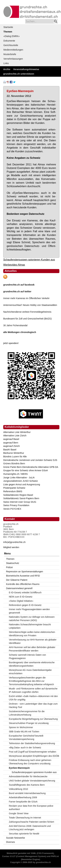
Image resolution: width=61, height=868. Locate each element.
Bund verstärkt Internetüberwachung (27, 793)
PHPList (55, 856)
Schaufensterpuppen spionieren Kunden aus (29, 260)
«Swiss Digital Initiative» (21, 601)
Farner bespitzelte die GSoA (23, 802)
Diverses (10, 842)
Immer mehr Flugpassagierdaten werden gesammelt (29, 611)
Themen (8, 32)
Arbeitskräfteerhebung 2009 (23, 797)
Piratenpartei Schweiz (14, 488)
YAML (33, 853)
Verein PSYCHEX (12, 509)
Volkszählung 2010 (19, 789)
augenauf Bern (11, 443)
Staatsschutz (13, 563)
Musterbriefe (10, 54)
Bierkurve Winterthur (14, 453)
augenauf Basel (11, 439)
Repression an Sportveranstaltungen (24, 572)
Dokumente (9, 41)
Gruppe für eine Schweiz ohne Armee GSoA (26, 470)
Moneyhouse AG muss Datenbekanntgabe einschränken (30, 672)
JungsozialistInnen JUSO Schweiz (20, 481)
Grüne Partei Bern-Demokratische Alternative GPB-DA (31, 467)
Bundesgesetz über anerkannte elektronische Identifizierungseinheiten (32, 664)
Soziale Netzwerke (15, 838)
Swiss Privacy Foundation (16, 505)
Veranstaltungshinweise (26, 69)
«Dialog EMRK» (12, 36)
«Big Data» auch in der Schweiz (25, 748)
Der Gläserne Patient (17, 580)
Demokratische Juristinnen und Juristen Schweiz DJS (30, 460)
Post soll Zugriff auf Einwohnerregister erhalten (33, 752)
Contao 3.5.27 (9, 856)
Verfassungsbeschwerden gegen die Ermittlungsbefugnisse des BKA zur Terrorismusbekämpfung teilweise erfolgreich (31, 681)
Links (6, 63)
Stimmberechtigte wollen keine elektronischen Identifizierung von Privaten (32, 634)
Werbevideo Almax (14, 265)
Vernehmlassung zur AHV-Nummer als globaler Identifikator (33, 641)
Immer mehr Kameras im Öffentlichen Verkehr (26, 298)
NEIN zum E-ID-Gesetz (21, 597)
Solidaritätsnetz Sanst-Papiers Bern (21, 498)
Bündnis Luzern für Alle (15, 457)
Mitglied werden (11, 547)
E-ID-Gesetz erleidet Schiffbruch (25, 593)
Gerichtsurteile (11, 45)
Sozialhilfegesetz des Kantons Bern (27, 785)
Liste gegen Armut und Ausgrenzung (22, 484)
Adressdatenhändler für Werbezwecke (28, 776)
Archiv (7, 69)
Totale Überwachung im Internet (25, 818)
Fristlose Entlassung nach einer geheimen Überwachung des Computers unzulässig (30, 762)
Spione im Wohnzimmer (21, 727)
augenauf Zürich (11, 446)
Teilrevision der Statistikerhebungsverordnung (32, 743)
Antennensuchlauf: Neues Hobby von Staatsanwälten (30, 305)
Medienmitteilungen (13, 50)
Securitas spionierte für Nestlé (24, 834)
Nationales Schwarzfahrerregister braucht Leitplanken (30, 626)
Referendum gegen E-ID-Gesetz (25, 605)
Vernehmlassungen (13, 59)
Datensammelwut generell (19, 588)
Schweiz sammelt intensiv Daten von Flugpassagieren (27, 657)
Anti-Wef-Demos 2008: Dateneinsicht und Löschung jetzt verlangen (30, 828)
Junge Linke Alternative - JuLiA (19, 478)
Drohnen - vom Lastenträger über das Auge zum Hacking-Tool (33, 705)
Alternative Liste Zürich (15, 436)
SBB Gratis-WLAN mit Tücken (24, 732)
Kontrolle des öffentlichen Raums (23, 584)
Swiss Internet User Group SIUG (20, 502)
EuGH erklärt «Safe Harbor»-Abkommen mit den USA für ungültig (33, 698)
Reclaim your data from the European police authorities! (31, 808)
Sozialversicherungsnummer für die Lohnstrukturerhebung (27, 713)
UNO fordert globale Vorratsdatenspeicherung (32, 781)
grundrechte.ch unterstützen (19, 74)
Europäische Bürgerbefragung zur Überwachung (33, 719)
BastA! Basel (10, 450)
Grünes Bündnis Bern (14, 463)
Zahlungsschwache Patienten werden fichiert (32, 822)
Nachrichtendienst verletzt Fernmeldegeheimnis (27, 312)
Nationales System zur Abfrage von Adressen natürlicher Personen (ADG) (32, 619)
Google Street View (19, 813)
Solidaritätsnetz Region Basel (18, 495)
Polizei (9, 567)
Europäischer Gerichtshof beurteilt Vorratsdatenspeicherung (26, 737)
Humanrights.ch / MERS (15, 474)
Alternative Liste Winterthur (17, 432)
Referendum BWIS (13, 491)
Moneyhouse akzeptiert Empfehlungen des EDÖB (34, 756)
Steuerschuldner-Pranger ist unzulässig (29, 723)
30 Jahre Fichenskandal (15, 325)
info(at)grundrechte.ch (14, 542)
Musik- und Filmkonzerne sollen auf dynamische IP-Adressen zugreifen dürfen (33, 690)
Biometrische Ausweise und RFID (23, 576)
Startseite (8, 27)
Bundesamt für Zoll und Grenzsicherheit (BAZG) (27, 319)
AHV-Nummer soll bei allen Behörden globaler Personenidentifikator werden (32, 649)
